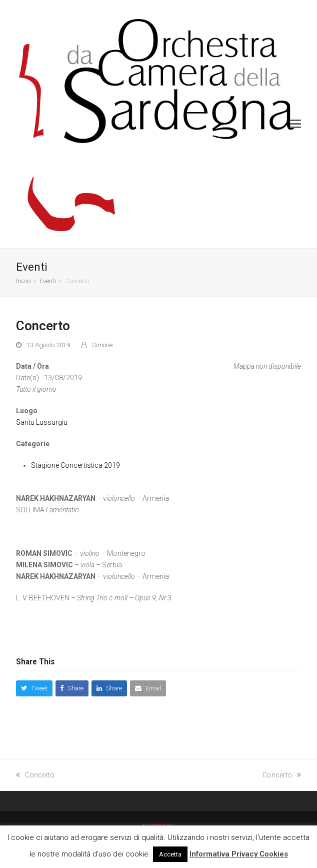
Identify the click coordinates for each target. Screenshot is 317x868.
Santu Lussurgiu (42, 422)
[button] (295, 124)
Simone (102, 345)
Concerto (35, 775)
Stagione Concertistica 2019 (75, 465)
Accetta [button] (170, 854)
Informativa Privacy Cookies (239, 854)
